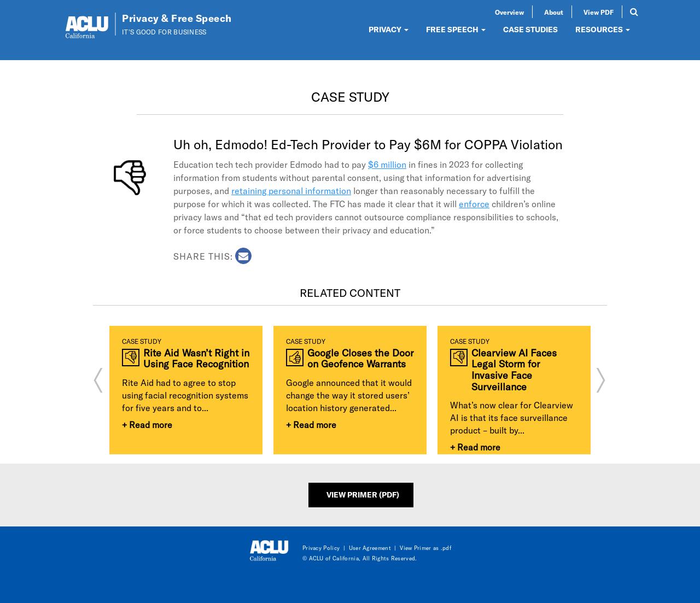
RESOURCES (603, 29)
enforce (474, 204)
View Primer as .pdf (425, 548)
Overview (509, 12)
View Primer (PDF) (363, 494)
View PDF (599, 12)
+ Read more (147, 425)
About (554, 12)
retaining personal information (291, 191)
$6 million (387, 164)
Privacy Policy (321, 548)
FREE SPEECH (456, 29)
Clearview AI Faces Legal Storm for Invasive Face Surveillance (514, 370)
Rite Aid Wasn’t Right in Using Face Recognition (196, 358)
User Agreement (370, 548)
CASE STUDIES (530, 29)
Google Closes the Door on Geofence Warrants (360, 358)
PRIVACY (389, 29)
